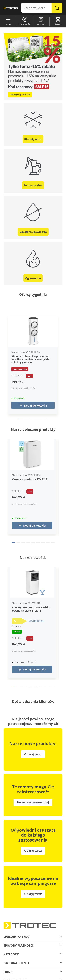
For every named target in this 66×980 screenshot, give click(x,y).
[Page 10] (33, 544)
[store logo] (11, 8)
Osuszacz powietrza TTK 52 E (29, 479)
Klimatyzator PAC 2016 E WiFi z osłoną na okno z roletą (31, 609)
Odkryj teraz (33, 894)
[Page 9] (53, 542)
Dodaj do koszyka (33, 405)
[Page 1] (21, 419)
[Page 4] (36, 419)
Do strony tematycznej (33, 802)
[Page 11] (36, 688)
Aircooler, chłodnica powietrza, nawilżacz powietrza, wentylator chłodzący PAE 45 (31, 359)
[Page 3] (31, 419)
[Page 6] (45, 419)
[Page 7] (43, 542)
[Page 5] (40, 419)
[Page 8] (48, 542)
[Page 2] (26, 419)
